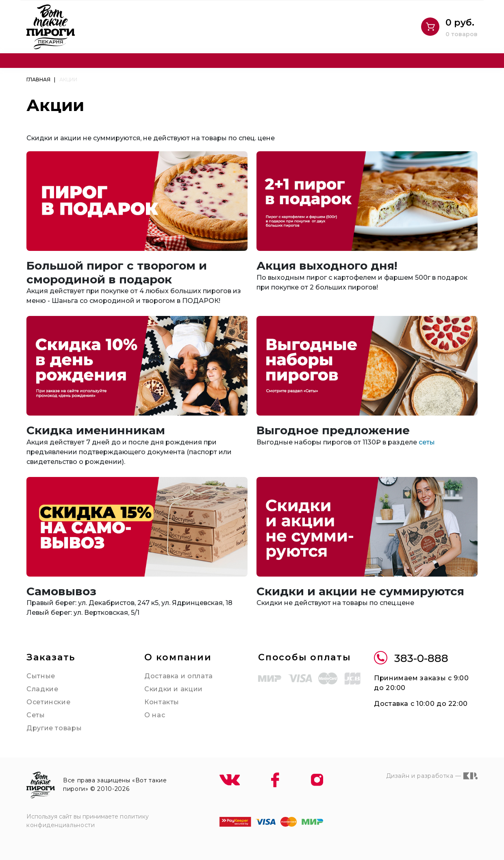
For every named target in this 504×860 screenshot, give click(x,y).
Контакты (162, 702)
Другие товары (54, 728)
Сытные (41, 676)
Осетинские (48, 702)
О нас (155, 715)
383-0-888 (411, 659)
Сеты (36, 715)
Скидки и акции (174, 689)
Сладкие (42, 689)
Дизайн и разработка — (432, 776)
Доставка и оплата (179, 676)
